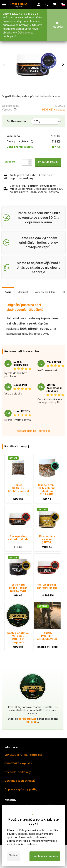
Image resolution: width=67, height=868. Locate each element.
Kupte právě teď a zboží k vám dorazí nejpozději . (32, 177)
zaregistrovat (27, 719)
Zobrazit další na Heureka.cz (33, 431)
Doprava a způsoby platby (21, 789)
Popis (8, 292)
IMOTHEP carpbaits (54, 110)
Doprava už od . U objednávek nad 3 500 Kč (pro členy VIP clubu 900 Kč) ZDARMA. (36, 189)
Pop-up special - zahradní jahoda (47, 586)
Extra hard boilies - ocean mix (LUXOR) (18, 588)
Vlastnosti (23, 292)
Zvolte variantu (16, 121)
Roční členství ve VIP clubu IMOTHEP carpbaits (18, 637)
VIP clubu (32, 722)
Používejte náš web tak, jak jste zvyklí (33, 822)
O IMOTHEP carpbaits (18, 763)
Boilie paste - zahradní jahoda (18, 538)
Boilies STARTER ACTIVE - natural (18, 488)
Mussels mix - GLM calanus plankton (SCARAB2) (47, 490)
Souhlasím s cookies (45, 856)
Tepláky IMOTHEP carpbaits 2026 (47, 636)
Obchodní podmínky (18, 772)
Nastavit (14, 855)
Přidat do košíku (48, 162)
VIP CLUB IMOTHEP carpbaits (23, 755)
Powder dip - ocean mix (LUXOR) (47, 539)
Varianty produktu (45, 292)
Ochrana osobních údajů (20, 781)
